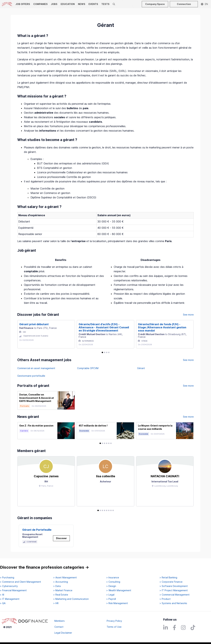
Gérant (141, 368)
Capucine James (46, 476)
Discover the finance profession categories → (45, 567)
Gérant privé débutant (34, 324)
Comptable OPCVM (88, 368)
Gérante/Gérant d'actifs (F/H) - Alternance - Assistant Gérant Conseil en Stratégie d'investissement (104, 327)
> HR (56, 603)
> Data (57, 586)
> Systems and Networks (173, 603)
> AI (2, 595)
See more (188, 315)
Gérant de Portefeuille (37, 530)
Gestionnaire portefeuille (31, 376)
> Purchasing (7, 578)
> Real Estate (61, 595)
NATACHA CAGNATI (165, 476)
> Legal (110, 595)
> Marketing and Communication (71, 599)
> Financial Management (13, 590)
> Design (111, 586)
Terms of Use (114, 627)
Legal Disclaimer (63, 633)
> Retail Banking (168, 578)
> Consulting (113, 582)
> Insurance (113, 578)
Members (60, 621)
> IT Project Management (174, 590)
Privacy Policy (114, 621)
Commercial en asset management (36, 368)
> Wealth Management (119, 590)
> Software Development (174, 586)
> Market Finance (63, 590)
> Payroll (111, 599)
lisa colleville (106, 476)
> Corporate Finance (171, 582)
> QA (3, 603)
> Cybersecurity (9, 586)
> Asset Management (65, 578)
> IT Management (10, 599)
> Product (165, 599)
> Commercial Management (175, 595)
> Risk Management (117, 603)
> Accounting (61, 582)
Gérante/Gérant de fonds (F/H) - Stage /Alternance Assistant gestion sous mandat (162, 327)
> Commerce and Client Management (21, 582)
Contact (59, 627)
